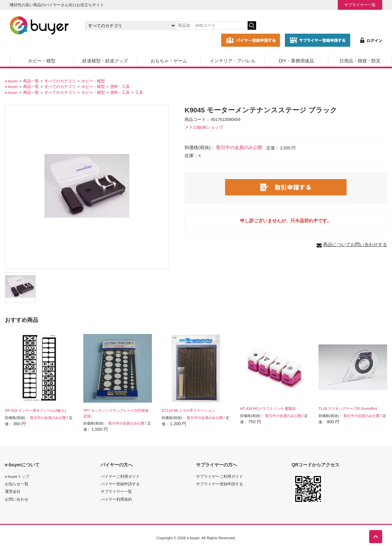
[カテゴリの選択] (130, 25)
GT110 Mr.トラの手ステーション (188, 410)
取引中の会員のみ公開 (239, 147)
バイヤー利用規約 (116, 499)
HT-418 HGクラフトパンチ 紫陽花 (268, 409)
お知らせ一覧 (17, 484)
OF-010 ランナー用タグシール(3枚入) (35, 410)
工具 (139, 92)
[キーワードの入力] (212, 25)
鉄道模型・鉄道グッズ (105, 61)
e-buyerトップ (17, 476)
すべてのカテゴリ (60, 81)
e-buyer (11, 81)
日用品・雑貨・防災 (360, 61)
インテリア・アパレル (233, 61)
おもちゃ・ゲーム (169, 61)
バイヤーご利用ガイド (120, 476)
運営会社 (13, 491)
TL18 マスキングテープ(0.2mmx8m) (348, 409)
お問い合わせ (17, 499)
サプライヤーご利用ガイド (220, 476)
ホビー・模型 (42, 61)
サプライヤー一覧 (360, 5)
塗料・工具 (120, 86)
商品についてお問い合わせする (355, 244)
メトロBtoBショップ (204, 127)
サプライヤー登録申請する (220, 484)
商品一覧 (31, 81)
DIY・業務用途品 (296, 61)
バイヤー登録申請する (120, 484)
